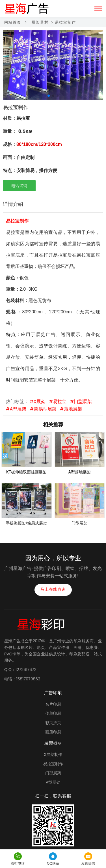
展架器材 (40, 22)
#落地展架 (71, 409)
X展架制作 (53, 754)
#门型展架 (81, 401)
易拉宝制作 (53, 764)
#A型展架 (16, 409)
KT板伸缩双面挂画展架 (26, 472)
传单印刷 (53, 713)
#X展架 (37, 401)
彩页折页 (53, 723)
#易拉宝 (58, 401)
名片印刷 (53, 704)
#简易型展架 (43, 409)
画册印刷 (53, 732)
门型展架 (79, 523)
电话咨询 (19, 186)
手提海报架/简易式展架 (26, 523)
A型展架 (53, 782)
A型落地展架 (80, 472)
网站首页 (13, 22)
